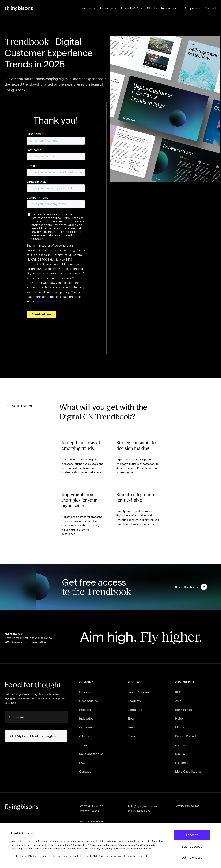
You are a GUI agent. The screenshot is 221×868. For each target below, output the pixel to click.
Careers (133, 739)
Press (131, 730)
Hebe (179, 721)
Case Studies (88, 703)
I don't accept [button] (192, 847)
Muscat (180, 730)
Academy (134, 703)
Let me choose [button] (192, 857)
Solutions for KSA (91, 756)
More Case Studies (188, 774)
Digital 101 (135, 712)
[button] (88, 9)
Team (83, 748)
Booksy (180, 756)
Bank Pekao (184, 712)
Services (85, 695)
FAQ (82, 765)
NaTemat (182, 765)
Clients (152, 8)
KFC (178, 695)
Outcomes (87, 730)
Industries (86, 721)
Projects (85, 712)
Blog (131, 721)
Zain (178, 703)
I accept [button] (192, 835)
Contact (211, 8)
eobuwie (181, 748)
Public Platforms (139, 695)
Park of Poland (186, 739)
